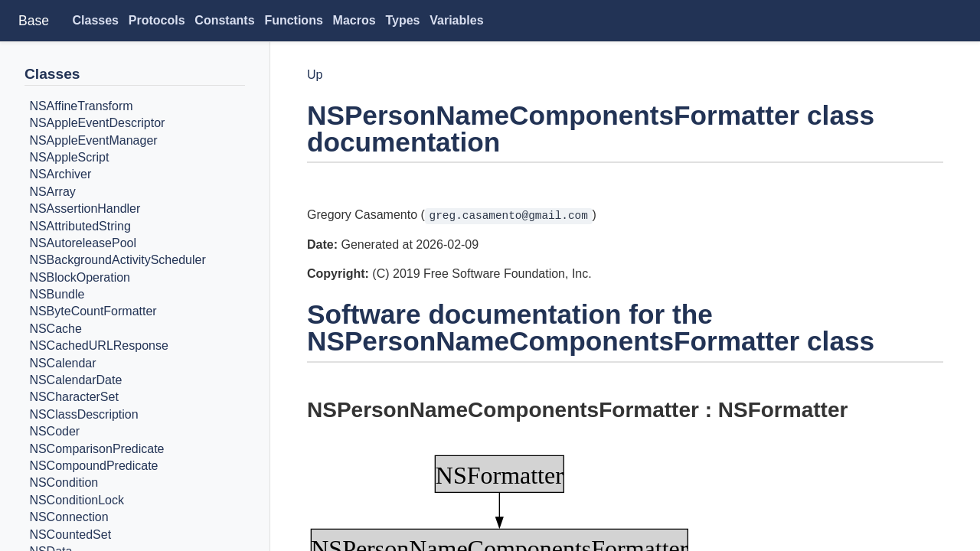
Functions (293, 20)
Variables (456, 20)
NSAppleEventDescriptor (97, 123)
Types (402, 20)
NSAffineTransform (81, 106)
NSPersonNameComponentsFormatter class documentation (591, 129)
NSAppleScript (69, 157)
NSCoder (54, 431)
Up (315, 75)
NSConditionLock (77, 500)
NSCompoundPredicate (93, 466)
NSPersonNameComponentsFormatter (503, 410)
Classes (96, 20)
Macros (354, 20)
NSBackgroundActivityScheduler (117, 261)
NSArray (52, 192)
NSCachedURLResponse (98, 346)
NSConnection (69, 517)
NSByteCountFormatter (93, 312)
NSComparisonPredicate (96, 449)
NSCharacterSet (74, 398)
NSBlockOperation (80, 277)
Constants (224, 20)
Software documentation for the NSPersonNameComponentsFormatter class (591, 328)
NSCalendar (62, 363)
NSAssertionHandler (85, 209)
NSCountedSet (70, 535)
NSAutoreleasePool (83, 243)
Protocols (157, 20)
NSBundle (57, 294)
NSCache (55, 329)
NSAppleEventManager (93, 140)
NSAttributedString (80, 226)
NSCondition (64, 483)
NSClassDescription (83, 414)
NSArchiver (60, 175)
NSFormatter (783, 410)
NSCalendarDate (75, 380)
